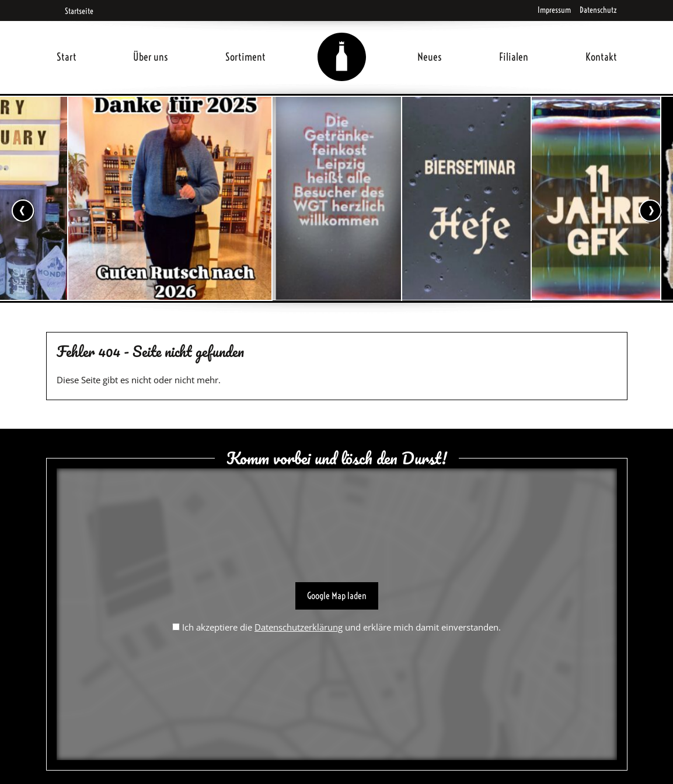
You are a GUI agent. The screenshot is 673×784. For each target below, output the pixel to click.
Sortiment (245, 57)
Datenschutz (598, 10)
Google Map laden (337, 596)
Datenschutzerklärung (299, 627)
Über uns (151, 57)
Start (67, 57)
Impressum (554, 10)
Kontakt (601, 57)
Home (341, 43)
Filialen (514, 57)
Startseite (75, 11)
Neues (430, 57)
